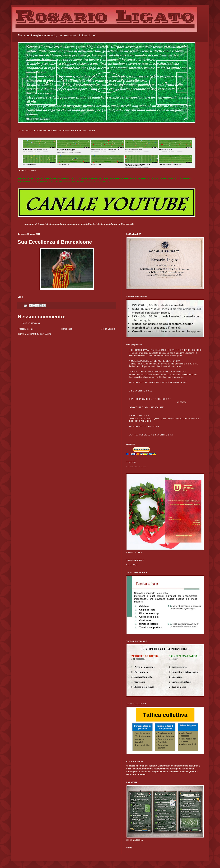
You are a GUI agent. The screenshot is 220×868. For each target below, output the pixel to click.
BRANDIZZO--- (61, 179)
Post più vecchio (108, 329)
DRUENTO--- (32, 179)
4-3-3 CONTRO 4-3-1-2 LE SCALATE (146, 407)
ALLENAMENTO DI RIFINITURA (144, 426)
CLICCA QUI (132, 565)
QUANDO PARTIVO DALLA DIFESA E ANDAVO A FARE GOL (158, 372)
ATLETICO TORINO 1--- (79, 179)
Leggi (20, 297)
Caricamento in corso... (137, 467)
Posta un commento (31, 323)
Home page (67, 329)
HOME (21, 179)
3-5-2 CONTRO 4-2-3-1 (140, 416)
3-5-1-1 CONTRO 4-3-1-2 (141, 391)
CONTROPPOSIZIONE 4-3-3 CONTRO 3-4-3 (150, 399)
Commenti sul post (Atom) (39, 334)
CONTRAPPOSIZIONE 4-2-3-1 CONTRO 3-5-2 (151, 435)
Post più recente (26, 329)
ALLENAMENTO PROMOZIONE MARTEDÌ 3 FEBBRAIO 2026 (158, 382)
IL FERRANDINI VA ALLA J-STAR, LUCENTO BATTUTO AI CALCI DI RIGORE (165, 350)
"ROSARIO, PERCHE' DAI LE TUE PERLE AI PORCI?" (155, 361)
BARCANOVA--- (46, 179)
